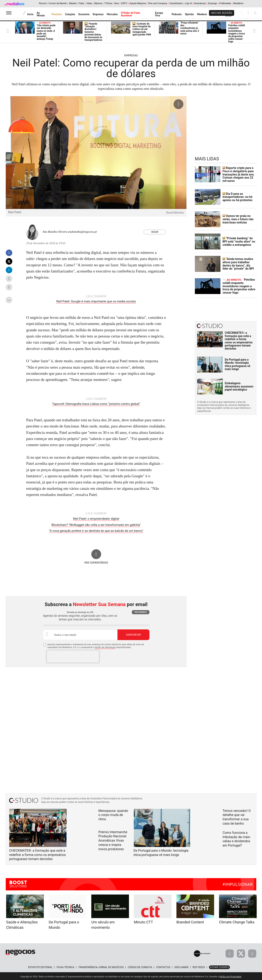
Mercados (112, 14)
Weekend (202, 14)
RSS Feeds (199, 966)
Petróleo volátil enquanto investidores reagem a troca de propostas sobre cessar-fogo (237, 32)
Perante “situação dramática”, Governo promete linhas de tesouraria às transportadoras (93, 32)
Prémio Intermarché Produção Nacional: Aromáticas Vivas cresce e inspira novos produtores (113, 840)
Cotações (70, 14)
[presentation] (73, 656)
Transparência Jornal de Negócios (101, 966)
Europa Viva (159, 14)
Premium (57, 14)
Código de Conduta (140, 966)
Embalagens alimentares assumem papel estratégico (239, 386)
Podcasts (177, 14)
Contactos (163, 966)
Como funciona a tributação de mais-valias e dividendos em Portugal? (237, 838)
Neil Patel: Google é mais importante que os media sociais (96, 301)
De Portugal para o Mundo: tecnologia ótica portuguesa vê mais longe (238, 364)
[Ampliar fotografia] (178, 104)
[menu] (9, 13)
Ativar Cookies (219, 966)
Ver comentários (96, 562)
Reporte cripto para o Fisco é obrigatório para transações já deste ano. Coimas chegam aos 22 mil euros (238, 174)
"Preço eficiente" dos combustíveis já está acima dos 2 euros (190, 28)
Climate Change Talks (237, 921)
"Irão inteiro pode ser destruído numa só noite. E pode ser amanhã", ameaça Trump (46, 31)
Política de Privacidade (230, 976)
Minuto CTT (143, 921)
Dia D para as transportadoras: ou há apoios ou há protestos (237, 197)
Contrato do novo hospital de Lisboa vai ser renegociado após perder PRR (142, 29)
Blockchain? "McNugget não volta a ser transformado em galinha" (96, 524)
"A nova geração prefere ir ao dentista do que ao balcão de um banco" (96, 530)
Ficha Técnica (65, 966)
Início (30, 14)
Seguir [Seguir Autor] (155, 232)
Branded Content (190, 921)
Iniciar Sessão (222, 13)
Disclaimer (181, 966)
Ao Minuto (41, 14)
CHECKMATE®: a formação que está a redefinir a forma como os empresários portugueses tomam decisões (239, 340)
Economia (84, 14)
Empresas (98, 14)
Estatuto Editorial (40, 966)
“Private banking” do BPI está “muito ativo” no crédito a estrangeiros (238, 241)
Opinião (189, 14)
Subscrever (133, 634)
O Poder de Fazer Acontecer (131, 14)
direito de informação (105, 646)
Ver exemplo (141, 611)
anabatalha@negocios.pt (82, 232)
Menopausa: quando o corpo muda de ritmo (113, 814)
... (9, 299)
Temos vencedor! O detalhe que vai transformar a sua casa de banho (237, 816)
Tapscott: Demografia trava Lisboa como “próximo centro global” (96, 404)
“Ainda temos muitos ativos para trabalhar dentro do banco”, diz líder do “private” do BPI (239, 263)
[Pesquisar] (248, 13)
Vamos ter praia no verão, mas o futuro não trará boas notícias (238, 219)
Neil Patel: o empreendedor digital (96, 518)
